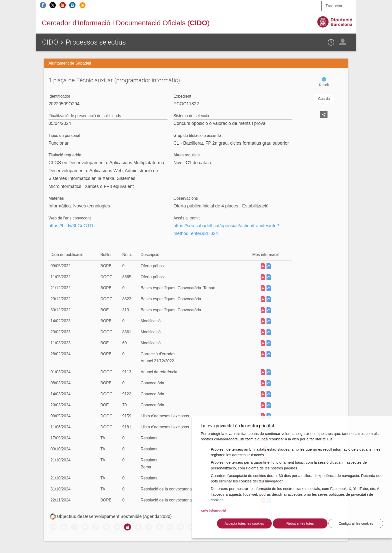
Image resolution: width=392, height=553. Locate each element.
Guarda (324, 99)
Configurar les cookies (356, 523)
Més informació (213, 511)
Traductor (334, 6)
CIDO (50, 42)
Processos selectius (96, 42)
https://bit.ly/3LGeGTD (71, 226)
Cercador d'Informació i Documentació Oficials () (126, 23)
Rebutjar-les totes (300, 523)
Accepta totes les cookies (244, 523)
